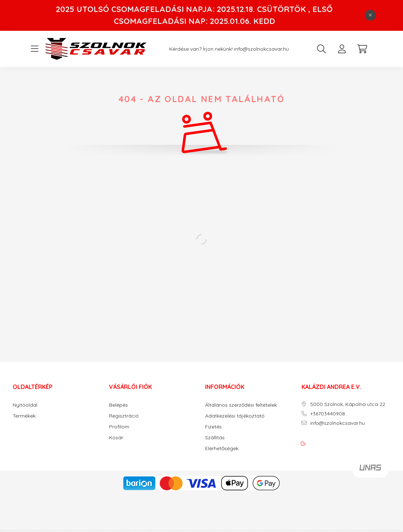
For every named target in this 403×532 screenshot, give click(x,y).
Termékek (24, 416)
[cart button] (362, 49)
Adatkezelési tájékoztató (235, 416)
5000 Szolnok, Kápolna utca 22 (348, 404)
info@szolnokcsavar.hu (261, 49)
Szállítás (215, 438)
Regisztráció (124, 416)
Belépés (119, 405)
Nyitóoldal (25, 405)
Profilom (119, 427)
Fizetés (213, 427)
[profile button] (342, 49)
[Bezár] (370, 15)
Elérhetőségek (222, 449)
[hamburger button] (34, 49)
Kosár (116, 438)
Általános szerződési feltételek (241, 405)
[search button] (321, 49)
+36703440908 (328, 414)
